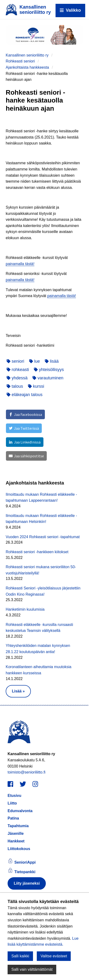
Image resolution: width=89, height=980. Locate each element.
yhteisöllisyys (49, 370)
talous (15, 386)
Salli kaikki (20, 956)
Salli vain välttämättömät (32, 969)
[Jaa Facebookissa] (25, 414)
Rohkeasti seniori (20, 61)
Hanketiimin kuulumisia (25, 609)
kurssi (36, 386)
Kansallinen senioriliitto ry (27, 55)
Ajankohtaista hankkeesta (27, 67)
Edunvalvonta (20, 811)
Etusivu (14, 796)
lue (35, 361)
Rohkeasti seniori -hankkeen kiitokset (37, 552)
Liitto (12, 803)
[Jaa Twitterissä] (24, 428)
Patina (13, 818)
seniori (15, 361)
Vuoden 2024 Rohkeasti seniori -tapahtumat (43, 537)
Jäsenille (16, 833)
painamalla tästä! (20, 264)
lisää (52, 361)
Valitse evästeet (54, 956)
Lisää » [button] (18, 691)
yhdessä (17, 378)
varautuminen (48, 378)
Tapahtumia (18, 826)
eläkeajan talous (25, 395)
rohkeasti (18, 370)
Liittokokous (19, 849)
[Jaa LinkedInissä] (25, 442)
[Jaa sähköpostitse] (26, 456)
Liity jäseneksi (27, 883)
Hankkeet (16, 841)
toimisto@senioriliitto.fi (26, 772)
